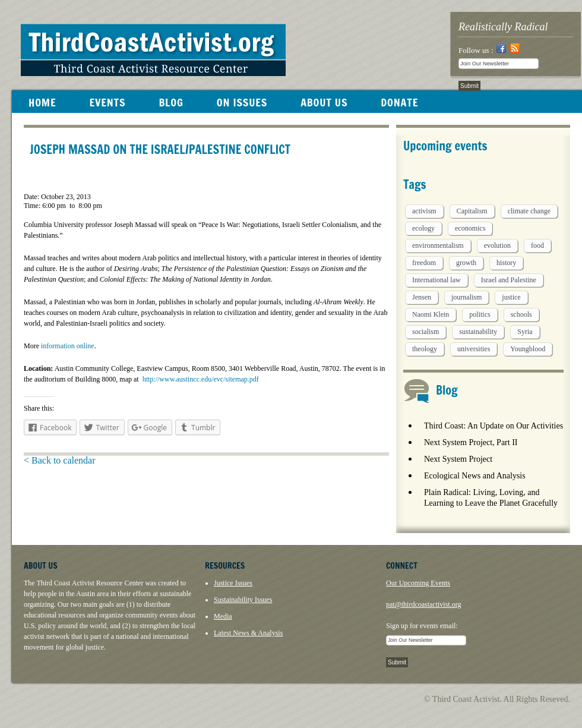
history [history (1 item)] (506, 263)
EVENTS (107, 102)
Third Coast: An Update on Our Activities (494, 426)
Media (223, 616)
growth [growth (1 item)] (466, 263)
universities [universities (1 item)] (474, 349)
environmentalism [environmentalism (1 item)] (438, 245)
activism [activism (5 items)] (424, 211)
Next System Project (458, 459)
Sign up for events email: (422, 626)
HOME (42, 102)
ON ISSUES (242, 102)
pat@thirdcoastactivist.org (423, 604)
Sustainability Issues (243, 600)
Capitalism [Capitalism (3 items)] (472, 211)
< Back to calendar (60, 460)
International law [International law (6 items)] (436, 280)
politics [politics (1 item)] (480, 314)
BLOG (171, 102)
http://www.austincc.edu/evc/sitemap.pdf (201, 379)
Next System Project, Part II (471, 442)
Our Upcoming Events (418, 583)
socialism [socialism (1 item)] (426, 332)
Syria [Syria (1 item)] (525, 332)
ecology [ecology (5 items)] (423, 228)
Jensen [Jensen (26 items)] (422, 297)
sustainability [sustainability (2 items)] (478, 332)
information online (67, 346)
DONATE (399, 102)
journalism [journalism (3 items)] (466, 297)
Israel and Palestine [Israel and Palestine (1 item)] (509, 280)
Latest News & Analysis (248, 633)
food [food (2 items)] (537, 245)
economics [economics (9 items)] (470, 228)
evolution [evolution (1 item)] (497, 245)
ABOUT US (324, 102)
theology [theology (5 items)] (425, 349)
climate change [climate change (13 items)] (529, 211)
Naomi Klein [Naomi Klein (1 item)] (431, 314)
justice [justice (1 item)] (511, 297)
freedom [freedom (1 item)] (424, 263)
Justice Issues (233, 583)
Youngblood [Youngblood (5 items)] (528, 349)
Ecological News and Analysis (475, 476)
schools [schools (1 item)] (521, 314)
